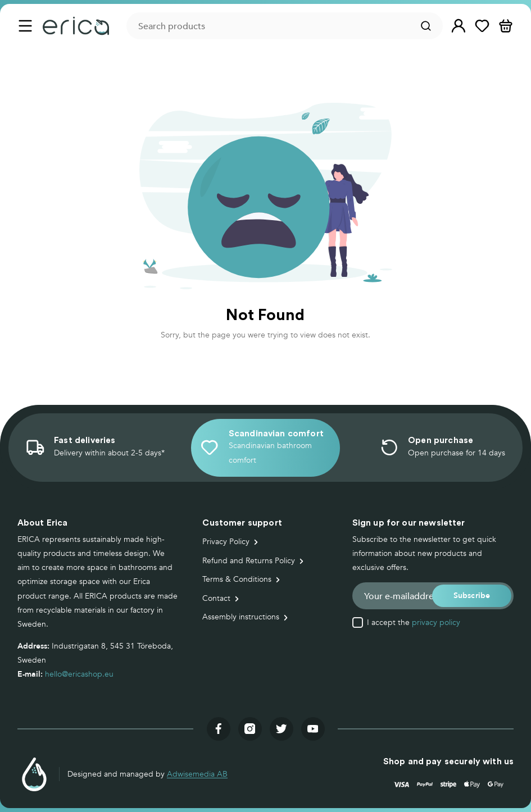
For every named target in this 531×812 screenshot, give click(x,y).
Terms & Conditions (237, 579)
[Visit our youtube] (313, 729)
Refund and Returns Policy (249, 561)
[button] (459, 26)
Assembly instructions (241, 617)
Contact (216, 598)
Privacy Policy (226, 542)
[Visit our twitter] (282, 729)
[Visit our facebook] (219, 729)
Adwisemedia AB (197, 774)
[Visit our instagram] (250, 729)
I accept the (414, 623)
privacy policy (436, 622)
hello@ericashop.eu (79, 674)
